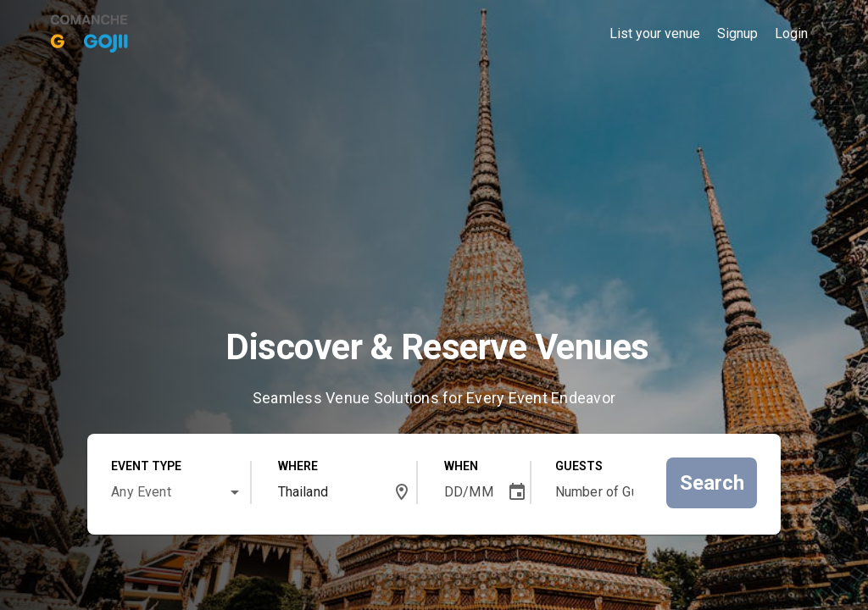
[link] (90, 31)
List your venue (655, 33)
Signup (737, 33)
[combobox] (178, 489)
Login (791, 33)
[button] (235, 492)
